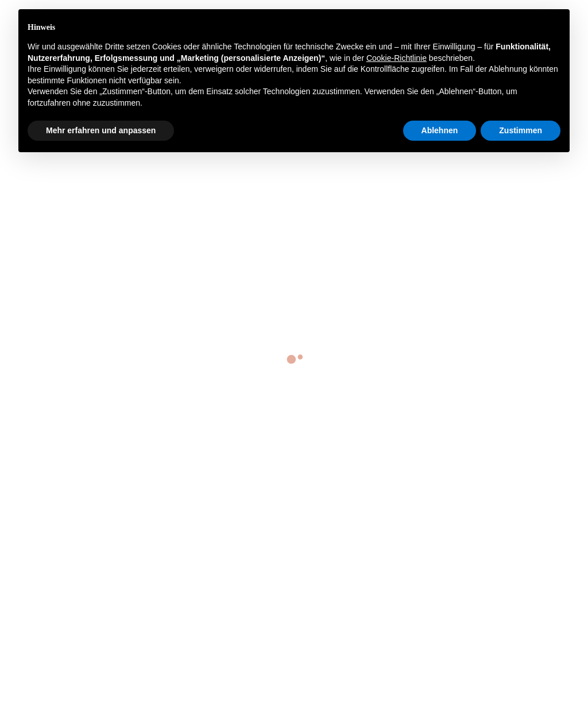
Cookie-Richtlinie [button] (396, 58)
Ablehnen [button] (440, 130)
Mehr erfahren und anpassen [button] (101, 130)
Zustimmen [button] (521, 130)
